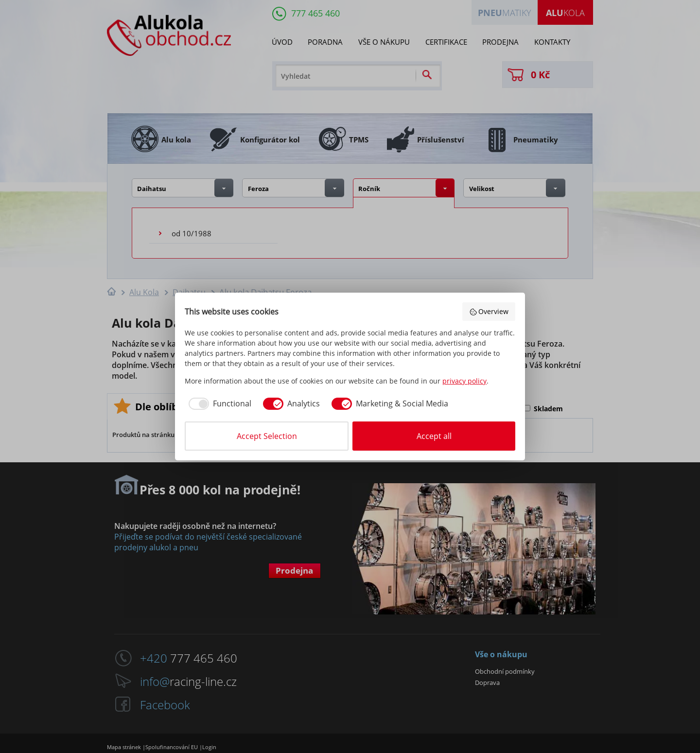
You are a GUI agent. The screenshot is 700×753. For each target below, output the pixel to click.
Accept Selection (267, 436)
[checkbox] (218, 403)
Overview (489, 311)
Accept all (434, 436)
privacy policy (464, 381)
